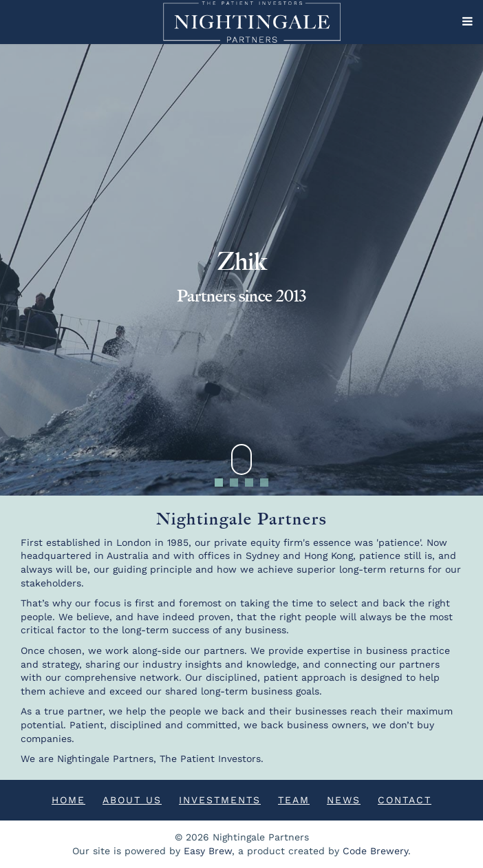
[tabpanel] (241, 270)
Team (294, 800)
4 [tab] (265, 483)
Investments (220, 800)
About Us (132, 800)
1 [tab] (219, 483)
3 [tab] (249, 483)
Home (68, 800)
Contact (405, 800)
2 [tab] (234, 483)
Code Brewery (375, 851)
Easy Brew (208, 851)
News (344, 800)
